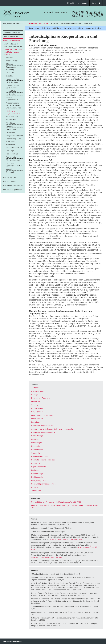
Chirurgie (10, 64)
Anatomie (10, 58)
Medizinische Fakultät (12, 40)
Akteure (55, 23)
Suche (96, 3)
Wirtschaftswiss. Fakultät (13, 186)
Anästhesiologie (12, 61)
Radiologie (10, 151)
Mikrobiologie (11, 123)
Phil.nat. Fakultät (10, 182)
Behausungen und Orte (71, 23)
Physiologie (11, 144)
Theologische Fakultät (12, 32)
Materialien (88, 23)
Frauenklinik (11, 73)
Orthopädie (10, 132)
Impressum (83, 3)
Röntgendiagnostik (13, 160)
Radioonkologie (12, 154)
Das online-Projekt (93, 28)
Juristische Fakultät (11, 36)
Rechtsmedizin (12, 157)
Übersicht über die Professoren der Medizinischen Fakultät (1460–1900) (59, 502)
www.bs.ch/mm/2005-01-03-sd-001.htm (47, 557)
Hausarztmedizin (13, 79)
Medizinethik (11, 120)
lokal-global (34, 28)
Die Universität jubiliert (73, 28)
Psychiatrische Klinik (14, 148)
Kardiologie (10, 94)
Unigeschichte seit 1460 (13, 23)
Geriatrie (9, 76)
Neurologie (10, 126)
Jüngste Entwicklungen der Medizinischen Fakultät (13, 52)
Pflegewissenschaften (15, 136)
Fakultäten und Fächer (39, 23)
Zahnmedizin (11, 172)
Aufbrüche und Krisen (51, 28)
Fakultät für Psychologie (13, 190)
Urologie (9, 169)
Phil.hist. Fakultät (10, 178)
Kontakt (71, 3)
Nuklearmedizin (12, 129)
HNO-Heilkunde (12, 82)
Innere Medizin (12, 91)
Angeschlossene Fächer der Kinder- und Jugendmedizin (14, 105)
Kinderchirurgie (12, 117)
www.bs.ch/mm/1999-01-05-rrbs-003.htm (66, 539)
